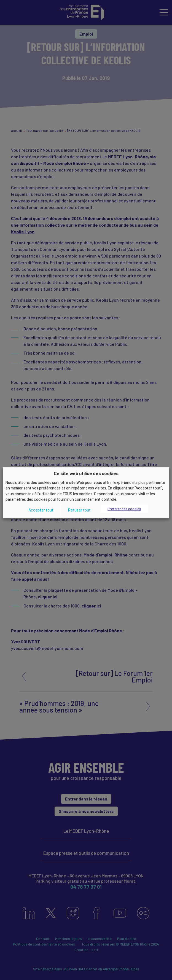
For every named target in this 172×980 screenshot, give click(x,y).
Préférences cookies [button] (124, 508)
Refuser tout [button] (79, 510)
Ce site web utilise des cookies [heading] (86, 473)
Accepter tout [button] (41, 510)
